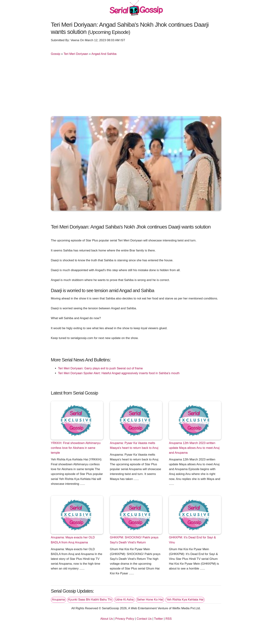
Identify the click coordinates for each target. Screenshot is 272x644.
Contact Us (144, 619)
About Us (107, 619)
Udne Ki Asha (124, 599)
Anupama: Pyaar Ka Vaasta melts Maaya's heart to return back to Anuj (134, 445)
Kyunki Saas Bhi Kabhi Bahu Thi (90, 599)
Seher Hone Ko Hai (150, 599)
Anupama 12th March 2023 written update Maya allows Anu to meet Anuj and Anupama (194, 448)
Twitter (159, 619)
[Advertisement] (136, 88)
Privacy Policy (125, 619)
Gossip (56, 54)
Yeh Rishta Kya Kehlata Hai (185, 599)
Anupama (58, 599)
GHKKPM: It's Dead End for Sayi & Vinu (192, 540)
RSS (169, 619)
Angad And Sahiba (104, 54)
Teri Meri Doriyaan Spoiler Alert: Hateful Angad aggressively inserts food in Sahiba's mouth (119, 373)
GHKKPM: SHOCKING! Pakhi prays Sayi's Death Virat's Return (134, 540)
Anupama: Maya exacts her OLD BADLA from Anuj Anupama (73, 540)
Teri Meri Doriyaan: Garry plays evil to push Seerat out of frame (100, 368)
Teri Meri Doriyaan (76, 54)
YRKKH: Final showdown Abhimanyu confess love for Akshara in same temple (76, 448)
